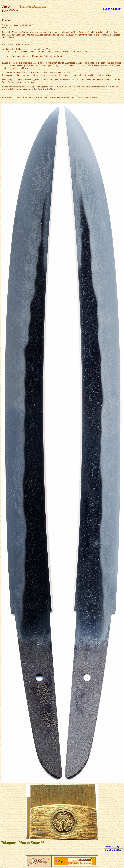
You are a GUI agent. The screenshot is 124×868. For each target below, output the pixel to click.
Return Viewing (112, 847)
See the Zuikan (112, 9)
